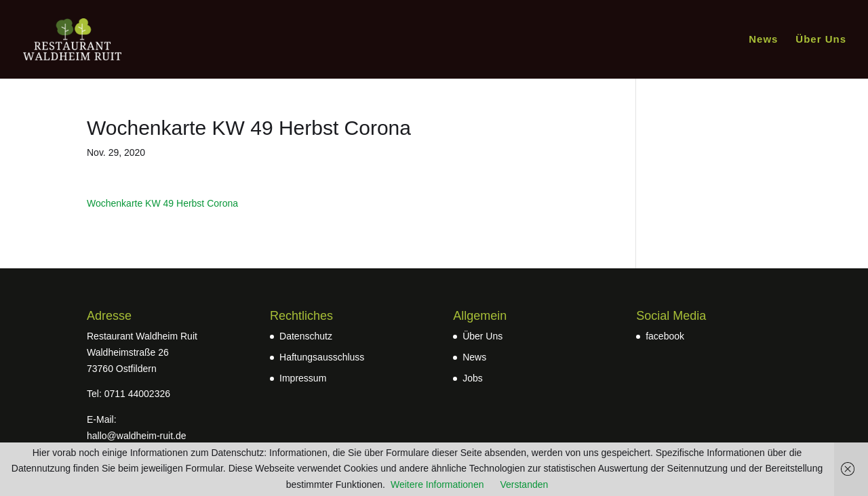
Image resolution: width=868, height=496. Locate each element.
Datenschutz (306, 336)
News (763, 40)
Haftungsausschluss (322, 357)
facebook (665, 336)
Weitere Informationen (437, 484)
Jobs (473, 378)
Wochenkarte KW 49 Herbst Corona (162, 203)
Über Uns (821, 40)
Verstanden (524, 484)
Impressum (303, 378)
